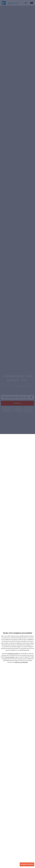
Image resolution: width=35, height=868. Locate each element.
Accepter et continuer (27, 864)
